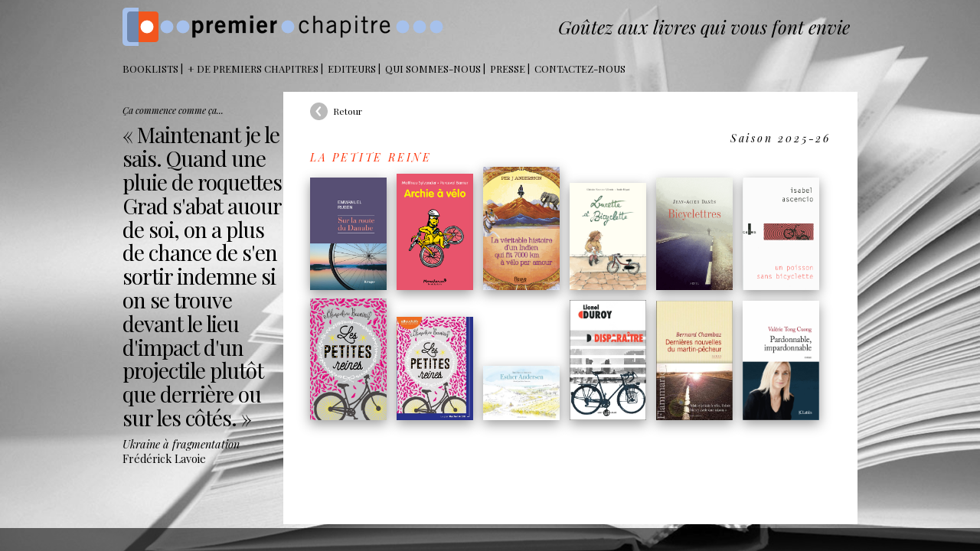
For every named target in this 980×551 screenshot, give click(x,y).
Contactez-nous (580, 68)
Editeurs (352, 68)
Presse (508, 68)
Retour (348, 111)
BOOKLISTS (150, 68)
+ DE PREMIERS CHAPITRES (253, 68)
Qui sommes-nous (433, 68)
